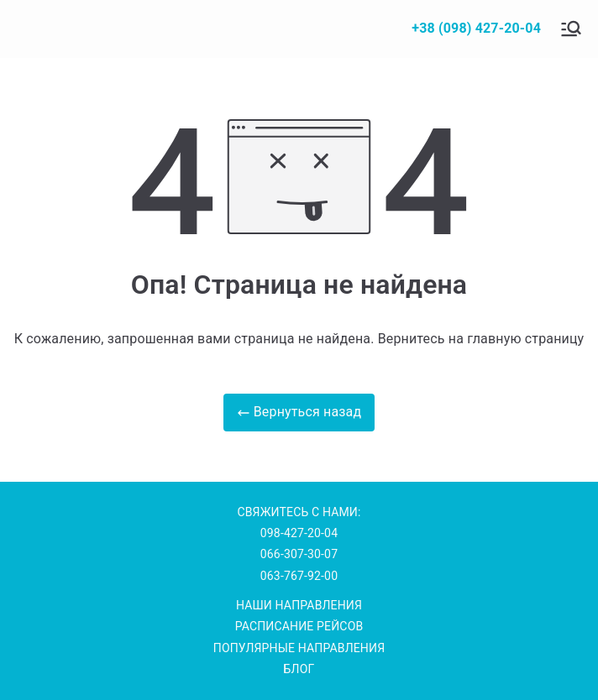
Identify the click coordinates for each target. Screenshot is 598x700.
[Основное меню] (571, 29)
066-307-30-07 (299, 554)
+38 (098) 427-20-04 (476, 28)
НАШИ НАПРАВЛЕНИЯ (299, 605)
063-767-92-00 (299, 576)
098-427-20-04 (299, 533)
